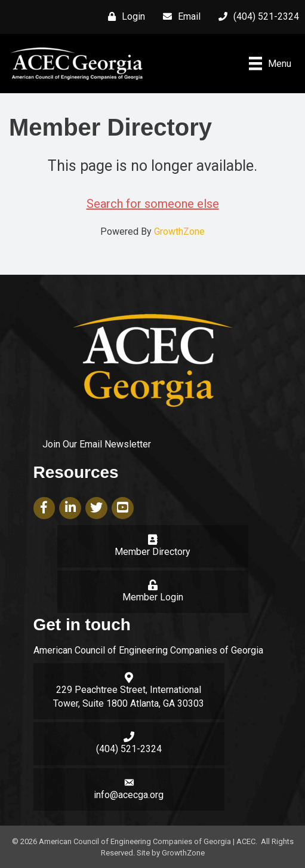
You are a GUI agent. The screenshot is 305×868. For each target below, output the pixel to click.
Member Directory (152, 552)
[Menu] (270, 63)
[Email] (179, 17)
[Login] (124, 17)
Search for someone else (153, 204)
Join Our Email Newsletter (97, 444)
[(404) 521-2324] (256, 17)
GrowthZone (179, 231)
